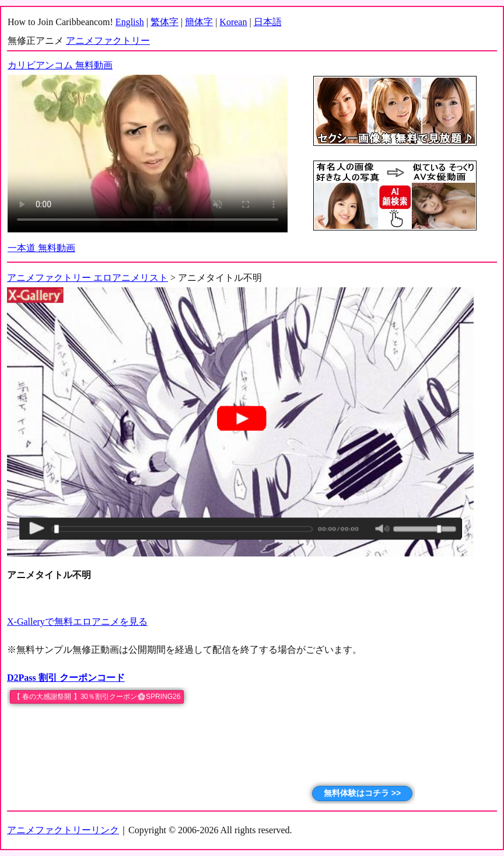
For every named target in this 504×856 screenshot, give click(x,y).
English (130, 22)
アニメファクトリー (108, 41)
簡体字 (199, 22)
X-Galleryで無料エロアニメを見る (77, 622)
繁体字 (164, 22)
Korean (233, 22)
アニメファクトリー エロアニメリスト (87, 278)
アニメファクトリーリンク (63, 830)
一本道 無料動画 (41, 248)
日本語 (268, 22)
